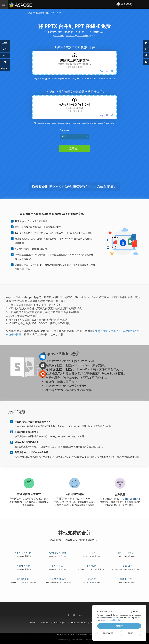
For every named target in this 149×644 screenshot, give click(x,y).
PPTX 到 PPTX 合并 (57, 579)
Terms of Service (93, 78)
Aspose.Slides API (131, 499)
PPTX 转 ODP (126, 566)
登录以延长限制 (74, 67)
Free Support (57, 623)
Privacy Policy (109, 78)
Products (38, 623)
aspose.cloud (82, 36)
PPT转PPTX (57, 566)
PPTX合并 (92, 566)
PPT (64, 136)
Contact (88, 640)
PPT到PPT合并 (23, 566)
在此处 (92, 186)
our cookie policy (114, 620)
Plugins (5, 68)
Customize (108, 633)
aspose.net (70, 36)
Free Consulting (79, 623)
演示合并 (92, 579)
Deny (130, 633)
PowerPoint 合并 (57, 553)
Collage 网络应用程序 (106, 331)
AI (5, 62)
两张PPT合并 (126, 579)
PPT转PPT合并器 (126, 553)
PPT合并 (92, 553)
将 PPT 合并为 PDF (23, 553)
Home (22, 623)
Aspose (12, 4)
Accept (119, 626)
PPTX (70, 365)
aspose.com (59, 36)
